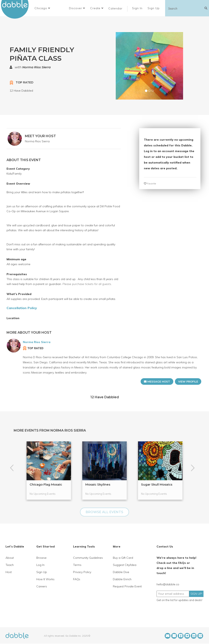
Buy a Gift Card (123, 558)
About (10, 558)
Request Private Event (127, 586)
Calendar (115, 8)
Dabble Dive (121, 572)
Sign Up (154, 8)
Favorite (150, 183)
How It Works (45, 579)
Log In (40, 565)
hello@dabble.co (168, 584)
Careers (42, 586)
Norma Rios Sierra (36, 67)
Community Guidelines (88, 558)
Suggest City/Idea (125, 565)
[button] (42, 8)
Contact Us (165, 546)
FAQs (77, 579)
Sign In (138, 8)
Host (9, 572)
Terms (77, 565)
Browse (41, 558)
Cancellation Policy (22, 308)
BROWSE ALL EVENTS (104, 512)
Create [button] (97, 8)
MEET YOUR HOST (40, 136)
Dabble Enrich (122, 579)
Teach (10, 565)
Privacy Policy (82, 572)
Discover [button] (77, 8)
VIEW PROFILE (188, 381)
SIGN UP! (196, 594)
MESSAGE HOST (157, 381)
